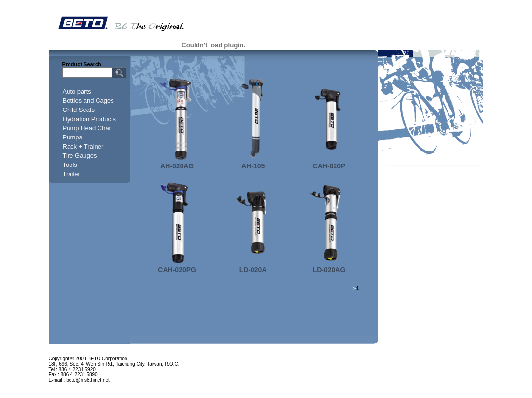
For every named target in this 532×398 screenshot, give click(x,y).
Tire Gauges (80, 156)
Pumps (72, 137)
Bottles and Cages (88, 101)
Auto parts (77, 91)
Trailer (71, 174)
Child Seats (79, 110)
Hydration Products (90, 119)
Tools (70, 165)
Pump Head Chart (88, 128)
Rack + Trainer (83, 146)
